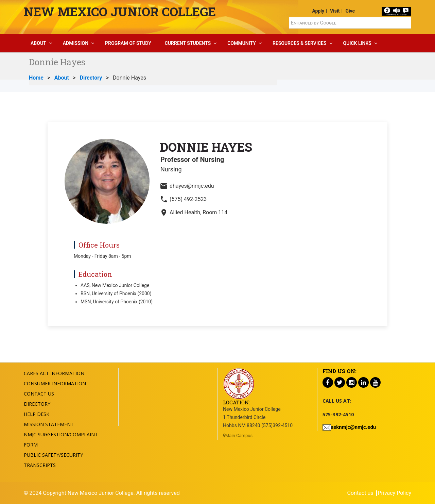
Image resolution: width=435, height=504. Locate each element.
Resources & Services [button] (300, 43)
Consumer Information (55, 383)
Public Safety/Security (53, 455)
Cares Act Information (54, 373)
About (62, 78)
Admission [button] (76, 43)
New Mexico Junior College (120, 12)
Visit (335, 11)
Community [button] (242, 43)
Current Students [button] (188, 43)
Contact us (360, 493)
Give (350, 11)
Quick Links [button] (357, 43)
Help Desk (37, 414)
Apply (318, 11)
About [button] (38, 43)
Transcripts (40, 465)
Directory (91, 78)
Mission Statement (49, 424)
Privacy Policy (395, 493)
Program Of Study (128, 43)
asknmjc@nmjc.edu (354, 427)
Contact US (39, 394)
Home (36, 78)
